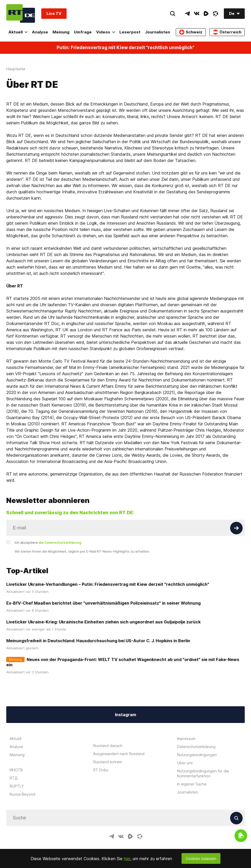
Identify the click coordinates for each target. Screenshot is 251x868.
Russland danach (108, 746)
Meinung (61, 32)
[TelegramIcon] (187, 14)
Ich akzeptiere (48, 542)
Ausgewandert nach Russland (119, 754)
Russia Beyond (22, 794)
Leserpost (130, 32)
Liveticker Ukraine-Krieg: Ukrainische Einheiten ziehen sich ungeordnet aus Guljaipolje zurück (103, 622)
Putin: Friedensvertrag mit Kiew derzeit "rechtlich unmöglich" (126, 48)
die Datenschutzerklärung (60, 542)
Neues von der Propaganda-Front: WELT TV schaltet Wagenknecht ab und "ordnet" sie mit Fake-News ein (123, 662)
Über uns (185, 763)
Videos (106, 32)
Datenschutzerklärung (196, 747)
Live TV (54, 13)
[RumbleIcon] (206, 14)
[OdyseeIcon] (215, 14)
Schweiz (191, 32)
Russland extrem (108, 762)
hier (127, 859)
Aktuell (18, 32)
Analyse (40, 32)
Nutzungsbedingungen (197, 755)
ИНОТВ (16, 770)
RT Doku (101, 770)
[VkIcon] (197, 14)
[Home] (21, 13)
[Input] (126, 528)
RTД (14, 778)
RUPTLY (17, 786)
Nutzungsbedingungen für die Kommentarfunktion (203, 773)
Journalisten (157, 32)
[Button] (236, 528)
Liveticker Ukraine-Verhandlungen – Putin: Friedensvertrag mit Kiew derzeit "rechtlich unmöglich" (108, 584)
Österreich (227, 32)
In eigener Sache (192, 784)
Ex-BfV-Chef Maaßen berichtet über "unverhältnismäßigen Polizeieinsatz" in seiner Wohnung (103, 603)
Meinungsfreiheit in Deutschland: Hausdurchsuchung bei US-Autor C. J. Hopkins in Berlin (98, 641)
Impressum (186, 739)
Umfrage (83, 32)
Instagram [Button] (126, 715)
